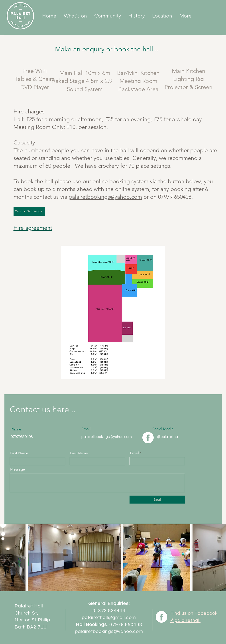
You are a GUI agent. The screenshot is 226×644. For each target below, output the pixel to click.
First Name (19, 453)
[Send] (157, 500)
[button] (108, 16)
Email (135, 453)
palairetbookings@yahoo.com (105, 197)
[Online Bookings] (29, 211)
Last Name (79, 453)
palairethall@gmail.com (109, 618)
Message (18, 469)
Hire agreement (33, 228)
